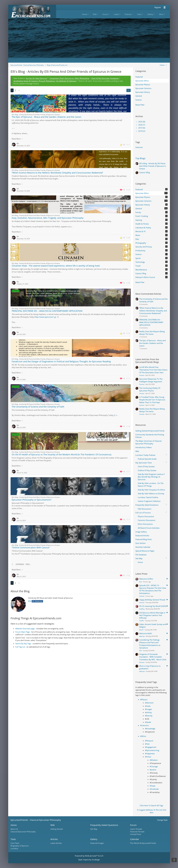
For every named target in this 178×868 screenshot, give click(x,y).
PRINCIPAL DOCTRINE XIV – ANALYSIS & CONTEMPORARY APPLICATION (47, 311)
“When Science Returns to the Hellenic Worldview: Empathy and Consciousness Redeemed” (57, 173)
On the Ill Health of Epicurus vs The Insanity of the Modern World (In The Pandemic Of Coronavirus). (62, 454)
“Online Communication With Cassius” (31, 547)
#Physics (144, 700)
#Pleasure (149, 741)
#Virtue (148, 757)
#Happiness (150, 753)
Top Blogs (140, 158)
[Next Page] (19, 90)
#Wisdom (154, 760)
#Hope (152, 786)
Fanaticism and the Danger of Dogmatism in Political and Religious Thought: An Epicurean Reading (61, 361)
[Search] (165, 7)
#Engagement (151, 747)
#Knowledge (150, 729)
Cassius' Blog (145, 172)
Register (158, 7)
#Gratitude (154, 789)
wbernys (142, 636)
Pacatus (142, 662)
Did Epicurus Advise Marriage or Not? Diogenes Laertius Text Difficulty (152, 615)
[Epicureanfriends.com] (32, 12)
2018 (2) (140, 131)
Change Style (162, 820)
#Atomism (149, 703)
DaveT (141, 630)
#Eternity (149, 716)
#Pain (147, 744)
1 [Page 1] (12, 90)
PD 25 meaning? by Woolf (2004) (153, 606)
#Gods (148, 706)
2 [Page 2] (15, 90)
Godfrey (142, 609)
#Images (148, 709)
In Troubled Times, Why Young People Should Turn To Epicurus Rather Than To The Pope (152, 400)
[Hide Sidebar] (164, 65)
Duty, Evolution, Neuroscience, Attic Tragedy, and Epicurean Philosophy (48, 218)
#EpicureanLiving (152, 750)
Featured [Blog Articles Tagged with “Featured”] (139, 147)
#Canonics (144, 725)
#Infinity (148, 712)
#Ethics (143, 736)
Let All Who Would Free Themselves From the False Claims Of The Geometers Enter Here (153, 370)
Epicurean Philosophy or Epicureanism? (32, 500)
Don (141, 582)
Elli (30, 601)
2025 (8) (140, 122)
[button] (129, 90)
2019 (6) (140, 128)
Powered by (89, 856)
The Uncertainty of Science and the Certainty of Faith (38, 407)
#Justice (153, 770)
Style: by (89, 860)
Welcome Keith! (146, 633)
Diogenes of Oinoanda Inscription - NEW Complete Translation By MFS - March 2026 (153, 657)
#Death (148, 722)
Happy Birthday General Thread (152, 600)
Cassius (142, 375)
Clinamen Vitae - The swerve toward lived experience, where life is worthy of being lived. (56, 266)
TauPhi (141, 621)
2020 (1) (140, 125)
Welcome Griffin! (146, 579)
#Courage (154, 766)
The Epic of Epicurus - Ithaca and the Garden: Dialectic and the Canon (46, 117)
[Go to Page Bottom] (174, 860)
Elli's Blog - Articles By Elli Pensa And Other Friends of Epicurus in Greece (153, 166)
